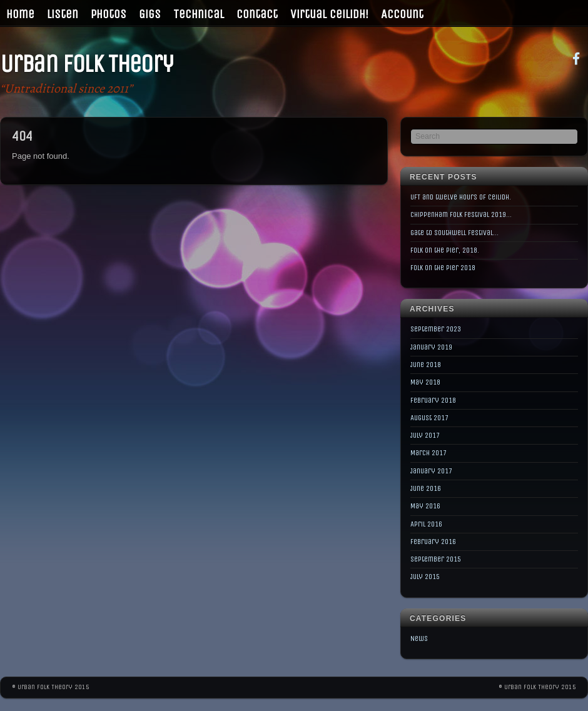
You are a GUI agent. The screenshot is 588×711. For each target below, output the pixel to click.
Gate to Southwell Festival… (454, 233)
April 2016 (426, 524)
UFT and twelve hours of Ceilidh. (461, 197)
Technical (199, 14)
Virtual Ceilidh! (329, 14)
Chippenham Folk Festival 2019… (461, 214)
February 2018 (433, 400)
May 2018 (425, 382)
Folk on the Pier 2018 (443, 268)
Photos (109, 14)
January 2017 (431, 471)
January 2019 (431, 347)
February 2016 (433, 542)
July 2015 (425, 577)
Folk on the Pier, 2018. (445, 250)
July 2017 (425, 435)
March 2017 (428, 453)
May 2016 (425, 506)
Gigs (150, 14)
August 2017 (429, 418)
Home (20, 14)
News (419, 638)
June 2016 (426, 488)
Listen (63, 14)
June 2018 (426, 365)
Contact (257, 14)
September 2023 (436, 329)
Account (402, 14)
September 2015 (436, 559)
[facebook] (576, 58)
